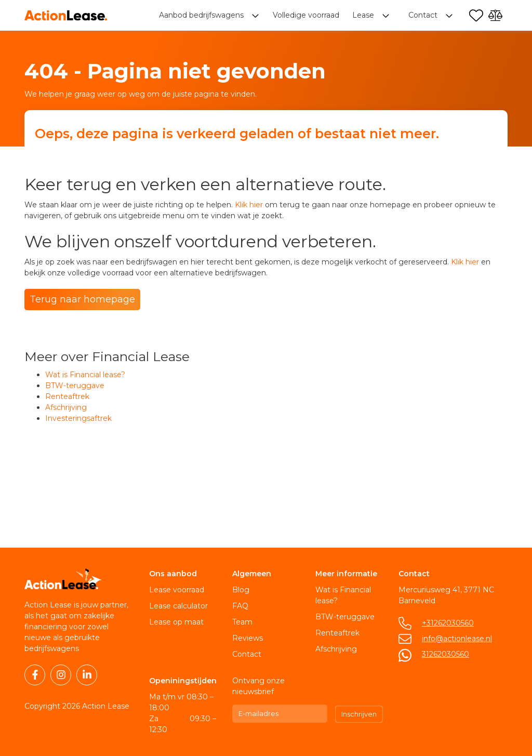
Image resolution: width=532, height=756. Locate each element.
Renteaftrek (67, 396)
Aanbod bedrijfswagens (202, 16)
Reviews (248, 638)
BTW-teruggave (75, 386)
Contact (247, 654)
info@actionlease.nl (457, 639)
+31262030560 (448, 623)
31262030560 (445, 654)
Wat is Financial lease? (85, 375)
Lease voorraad (177, 590)
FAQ (240, 606)
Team (242, 622)
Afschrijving (66, 407)
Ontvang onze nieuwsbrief (258, 686)
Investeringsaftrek (78, 418)
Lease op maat (176, 622)
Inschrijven (359, 714)
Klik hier (249, 205)
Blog (241, 590)
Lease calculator (178, 606)
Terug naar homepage (82, 299)
